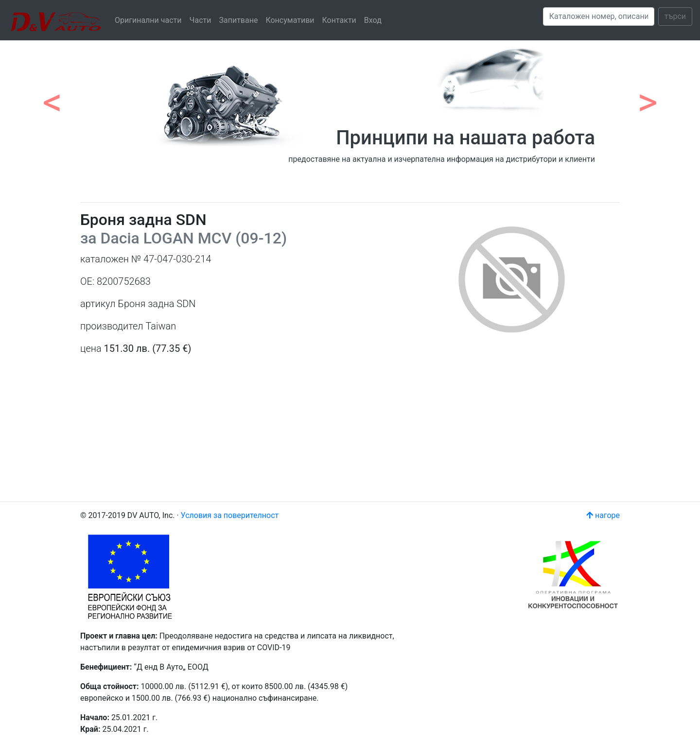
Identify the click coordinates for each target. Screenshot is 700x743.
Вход (373, 20)
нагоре (603, 515)
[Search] (599, 17)
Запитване (238, 20)
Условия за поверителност (230, 515)
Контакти (339, 20)
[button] (52, 97)
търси (675, 16)
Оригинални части (148, 20)
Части (201, 20)
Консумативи (290, 20)
